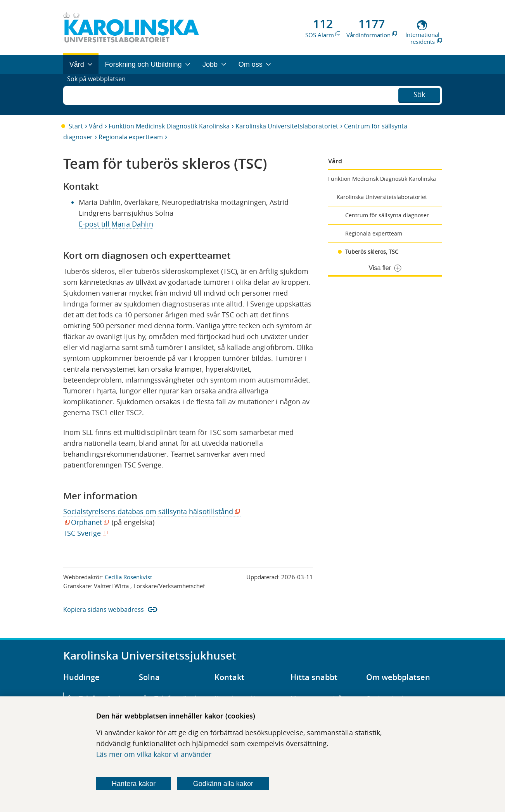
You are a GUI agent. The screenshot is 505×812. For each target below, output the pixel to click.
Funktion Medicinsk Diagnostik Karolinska (169, 126)
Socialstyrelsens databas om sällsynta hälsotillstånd (150, 512)
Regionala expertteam (131, 137)
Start (76, 126)
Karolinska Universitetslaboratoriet (287, 126)
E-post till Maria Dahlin (116, 224)
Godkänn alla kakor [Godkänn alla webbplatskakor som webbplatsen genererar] (223, 784)
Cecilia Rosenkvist (128, 577)
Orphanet (88, 522)
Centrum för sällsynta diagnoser (387, 215)
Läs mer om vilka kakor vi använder (154, 754)
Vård (96, 126)
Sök (419, 93)
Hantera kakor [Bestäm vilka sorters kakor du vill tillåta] (134, 784)
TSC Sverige (84, 533)
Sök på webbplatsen (100, 94)
